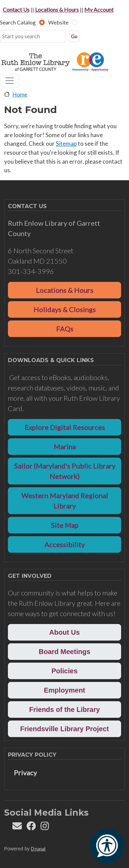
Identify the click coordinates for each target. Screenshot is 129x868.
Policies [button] (65, 671)
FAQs (65, 329)
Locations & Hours (57, 9)
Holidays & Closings (64, 309)
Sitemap (66, 144)
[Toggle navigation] (10, 81)
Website (58, 22)
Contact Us (16, 9)
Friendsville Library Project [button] (65, 729)
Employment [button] (64, 690)
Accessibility (64, 544)
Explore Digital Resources (65, 427)
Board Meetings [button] (64, 652)
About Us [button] (64, 632)
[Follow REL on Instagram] (45, 828)
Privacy (25, 773)
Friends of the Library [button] (65, 709)
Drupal (38, 849)
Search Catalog (18, 22)
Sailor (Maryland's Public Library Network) (65, 471)
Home (20, 94)
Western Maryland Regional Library (65, 501)
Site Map (65, 525)
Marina (65, 447)
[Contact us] (17, 828)
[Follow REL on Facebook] (31, 828)
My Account (99, 9)
